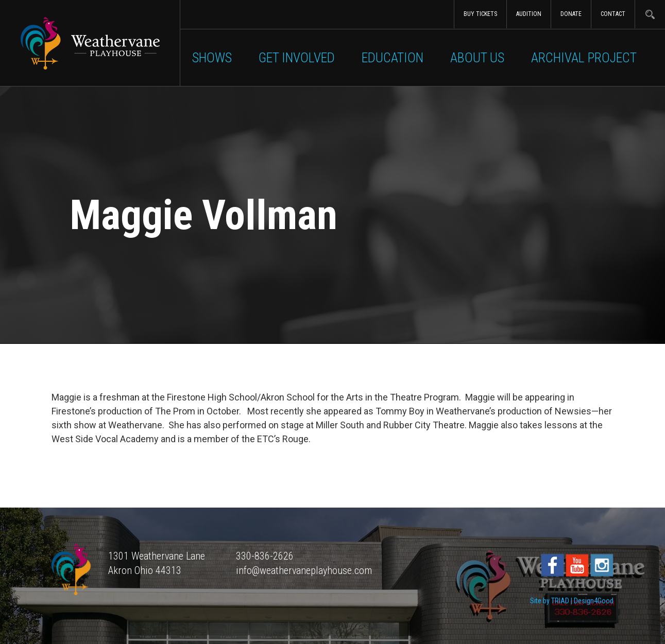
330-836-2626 (265, 556)
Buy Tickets (480, 14)
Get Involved (297, 58)
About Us (477, 58)
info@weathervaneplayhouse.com (304, 570)
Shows (212, 58)
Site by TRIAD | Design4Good (572, 601)
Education (393, 58)
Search (650, 14)
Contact (613, 14)
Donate (571, 14)
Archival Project (584, 58)
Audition (529, 14)
